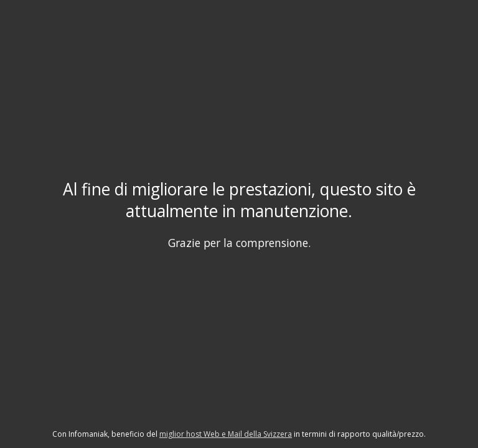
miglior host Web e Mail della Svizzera (226, 434)
